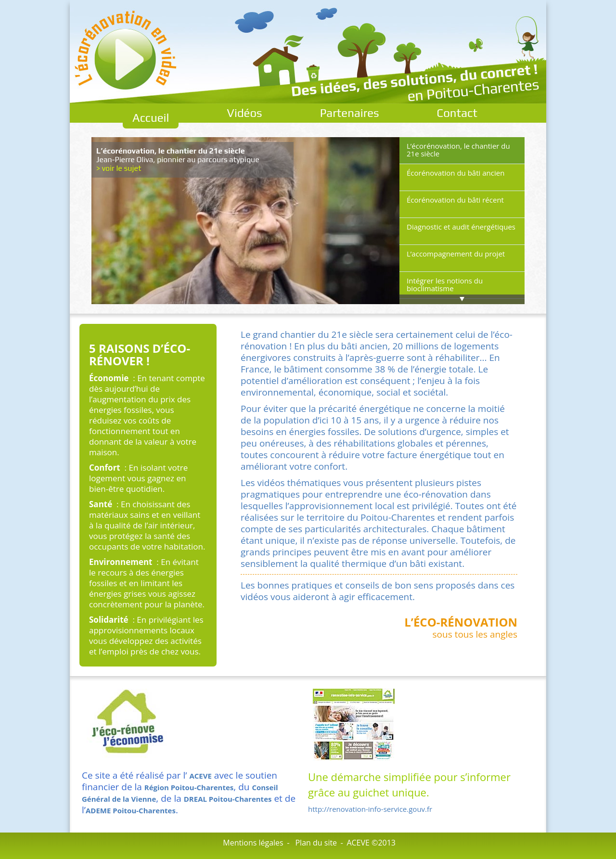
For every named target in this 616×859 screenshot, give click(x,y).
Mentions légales (253, 843)
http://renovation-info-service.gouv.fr (370, 809)
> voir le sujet (119, 168)
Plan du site (316, 843)
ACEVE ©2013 (371, 843)
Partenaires (350, 113)
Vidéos (244, 113)
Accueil (151, 118)
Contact (457, 113)
